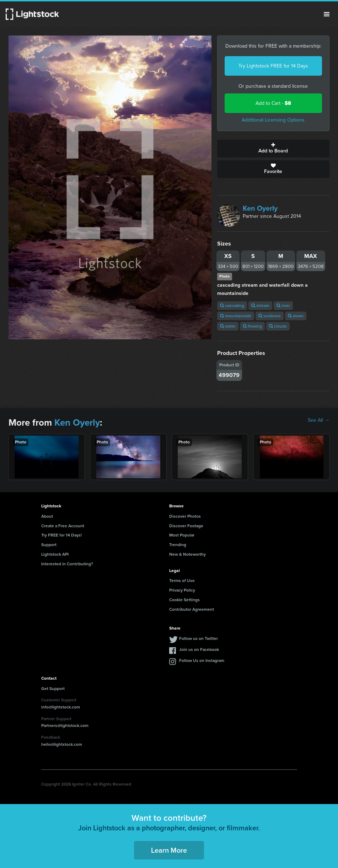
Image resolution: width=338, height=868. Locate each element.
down (296, 316)
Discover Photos (185, 516)
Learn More (169, 850)
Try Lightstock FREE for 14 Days (273, 66)
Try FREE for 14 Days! (61, 535)
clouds (278, 326)
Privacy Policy (182, 590)
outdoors (270, 316)
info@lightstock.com (61, 707)
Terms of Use (182, 581)
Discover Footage (186, 526)
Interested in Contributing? (67, 564)
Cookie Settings (184, 600)
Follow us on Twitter (198, 638)
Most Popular (182, 535)
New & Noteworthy (187, 554)
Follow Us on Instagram (202, 661)
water (228, 326)
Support (49, 545)
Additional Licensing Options (273, 120)
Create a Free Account (63, 526)
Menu (327, 14)
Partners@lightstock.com (65, 726)
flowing (252, 326)
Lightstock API (55, 554)
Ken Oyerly (260, 208)
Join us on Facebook (199, 649)
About (47, 516)
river (283, 306)
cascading (232, 306)
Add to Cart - (273, 103)
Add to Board (273, 149)
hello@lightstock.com (62, 744)
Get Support (53, 689)
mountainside (236, 316)
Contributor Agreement (192, 609)
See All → (319, 420)
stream (260, 306)
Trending (178, 545)
